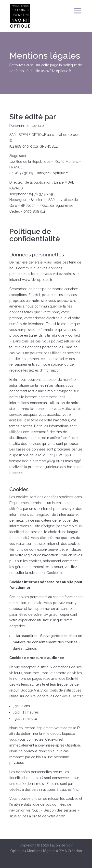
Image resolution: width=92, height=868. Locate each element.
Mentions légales (41, 851)
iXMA (63, 851)
